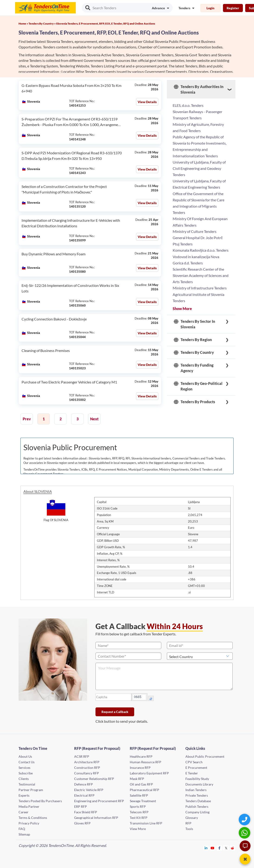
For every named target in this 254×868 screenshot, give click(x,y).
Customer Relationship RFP (94, 779)
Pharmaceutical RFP (144, 790)
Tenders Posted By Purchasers (40, 801)
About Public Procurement (205, 756)
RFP (188, 823)
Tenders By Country (194, 352)
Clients (24, 779)
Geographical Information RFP (96, 818)
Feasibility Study (197, 779)
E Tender (192, 773)
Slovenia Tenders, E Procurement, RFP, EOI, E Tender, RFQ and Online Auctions (106, 24)
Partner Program (31, 790)
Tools (189, 829)
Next (94, 419)
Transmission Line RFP (146, 823)
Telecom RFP (139, 812)
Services (24, 768)
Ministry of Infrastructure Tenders (200, 288)
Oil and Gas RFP (141, 784)
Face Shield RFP (86, 812)
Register (233, 8)
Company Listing (197, 812)
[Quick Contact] (245, 819)
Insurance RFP (140, 768)
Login (210, 8)
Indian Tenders (196, 790)
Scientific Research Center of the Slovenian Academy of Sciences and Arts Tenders (201, 275)
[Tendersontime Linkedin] (206, 848)
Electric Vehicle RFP (89, 790)
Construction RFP (87, 768)
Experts (24, 795)
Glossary (192, 818)
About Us (25, 756)
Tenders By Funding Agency (194, 368)
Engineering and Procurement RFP (99, 801)
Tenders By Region (193, 340)
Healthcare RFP (141, 756)
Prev (27, 419)
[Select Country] (200, 656)
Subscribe (26, 773)
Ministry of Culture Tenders (195, 231)
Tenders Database (198, 801)
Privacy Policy (29, 823)
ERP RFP (81, 806)
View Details (147, 102)
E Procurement (196, 768)
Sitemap (24, 834)
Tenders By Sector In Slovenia (194, 324)
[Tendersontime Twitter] (226, 848)
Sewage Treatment (143, 801)
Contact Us (27, 762)
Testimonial (27, 784)
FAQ (22, 829)
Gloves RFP (82, 823)
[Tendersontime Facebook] (219, 848)
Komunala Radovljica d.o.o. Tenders (201, 250)
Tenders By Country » (42, 24)
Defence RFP (84, 784)
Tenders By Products (194, 402)
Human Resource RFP (146, 762)
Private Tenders (197, 795)
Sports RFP (138, 806)
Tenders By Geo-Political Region (198, 386)
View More (138, 829)
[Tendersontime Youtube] (213, 848)
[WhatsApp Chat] (245, 833)
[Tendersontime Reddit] (233, 848)
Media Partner (29, 806)
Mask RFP (137, 779)
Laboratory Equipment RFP (149, 773)
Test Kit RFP (139, 818)
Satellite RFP (139, 795)
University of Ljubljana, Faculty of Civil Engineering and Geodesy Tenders (199, 168)
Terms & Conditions (33, 818)
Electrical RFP (84, 795)
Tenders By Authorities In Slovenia (199, 89)
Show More (182, 309)
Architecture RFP (87, 762)
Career (24, 812)
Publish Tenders (197, 806)
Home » (24, 24)
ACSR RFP (82, 756)
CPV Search (194, 762)
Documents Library (199, 784)
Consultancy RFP (87, 773)
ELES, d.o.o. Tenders (188, 105)
